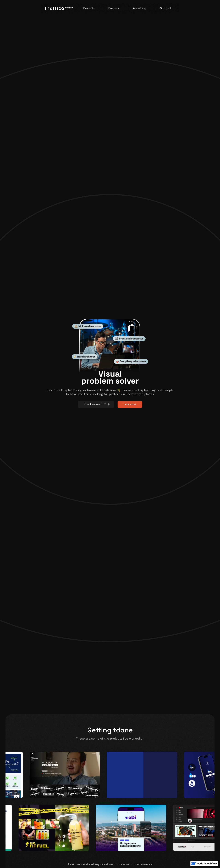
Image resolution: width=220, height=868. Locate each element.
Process (114, 8)
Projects (89, 8)
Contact (166, 8)
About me (139, 8)
